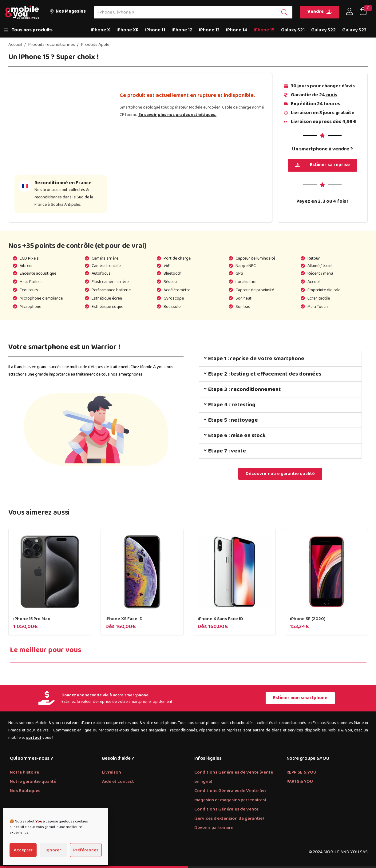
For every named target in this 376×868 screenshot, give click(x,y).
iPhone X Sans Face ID (220, 619)
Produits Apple (95, 45)
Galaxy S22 (323, 30)
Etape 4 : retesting (232, 405)
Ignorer (53, 850)
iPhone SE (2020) (308, 619)
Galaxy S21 (293, 30)
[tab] (280, 359)
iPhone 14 (237, 30)
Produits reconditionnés (51, 45)
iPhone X (100, 30)
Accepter (23, 850)
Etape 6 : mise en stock (237, 436)
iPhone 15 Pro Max (32, 619)
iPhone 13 (209, 30)
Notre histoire (24, 772)
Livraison (112, 772)
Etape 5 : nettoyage (233, 420)
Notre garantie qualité (33, 782)
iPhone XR (128, 30)
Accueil (15, 45)
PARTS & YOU (300, 782)
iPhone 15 (264, 30)
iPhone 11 (155, 30)
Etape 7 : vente (227, 451)
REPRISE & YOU (301, 772)
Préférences (86, 850)
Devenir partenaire (214, 828)
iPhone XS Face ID (124, 619)
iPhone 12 (182, 30)
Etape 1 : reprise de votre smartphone (256, 359)
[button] (68, 12)
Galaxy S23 (354, 30)
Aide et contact (118, 782)
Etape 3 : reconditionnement (244, 389)
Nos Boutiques (25, 791)
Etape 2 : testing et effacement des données (265, 374)
